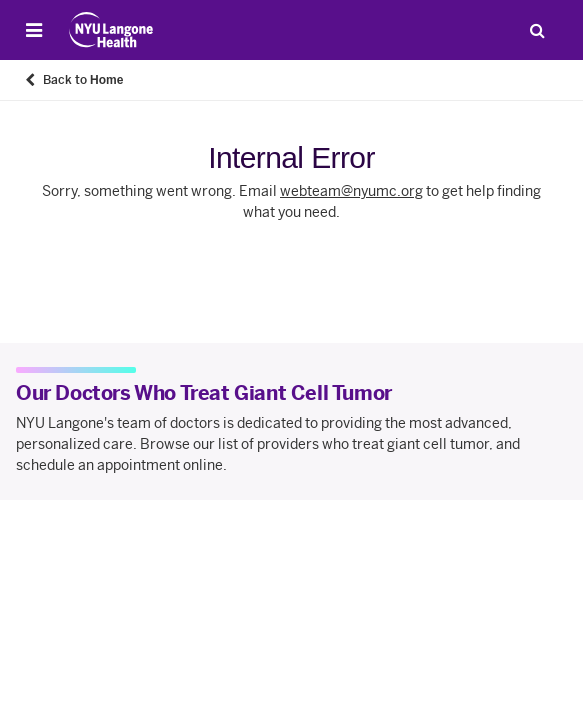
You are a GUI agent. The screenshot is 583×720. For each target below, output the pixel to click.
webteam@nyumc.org (351, 191)
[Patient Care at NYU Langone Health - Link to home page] (111, 30)
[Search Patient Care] (537, 30)
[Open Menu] (34, 30)
